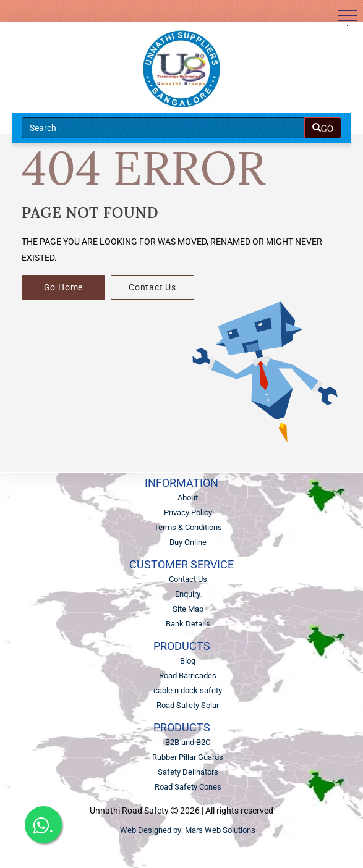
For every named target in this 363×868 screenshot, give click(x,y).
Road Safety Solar (188, 705)
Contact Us (152, 287)
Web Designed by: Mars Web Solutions (188, 830)
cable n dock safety (188, 690)
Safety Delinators (188, 772)
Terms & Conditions (188, 527)
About (188, 498)
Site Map (188, 609)
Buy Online (188, 542)
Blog (188, 661)
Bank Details (188, 624)
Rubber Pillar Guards (188, 757)
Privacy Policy (188, 512)
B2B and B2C (188, 742)
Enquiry (188, 594)
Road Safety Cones (188, 787)
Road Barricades (188, 676)
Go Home (64, 287)
